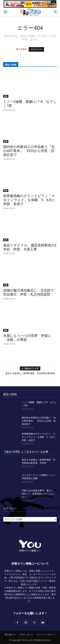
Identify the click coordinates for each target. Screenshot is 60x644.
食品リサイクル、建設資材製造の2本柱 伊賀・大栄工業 (30, 247)
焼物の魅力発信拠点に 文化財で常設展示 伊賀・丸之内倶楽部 (29, 292)
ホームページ (36, 49)
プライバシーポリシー (46, 634)
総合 (6, 96)
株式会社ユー (11, 634)
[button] (5, 12)
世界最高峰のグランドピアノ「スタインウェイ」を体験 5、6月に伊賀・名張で (29, 200)
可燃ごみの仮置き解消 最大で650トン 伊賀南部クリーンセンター (38, 494)
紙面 (6, 141)
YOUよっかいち (26, 634)
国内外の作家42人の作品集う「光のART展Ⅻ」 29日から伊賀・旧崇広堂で (29, 151)
